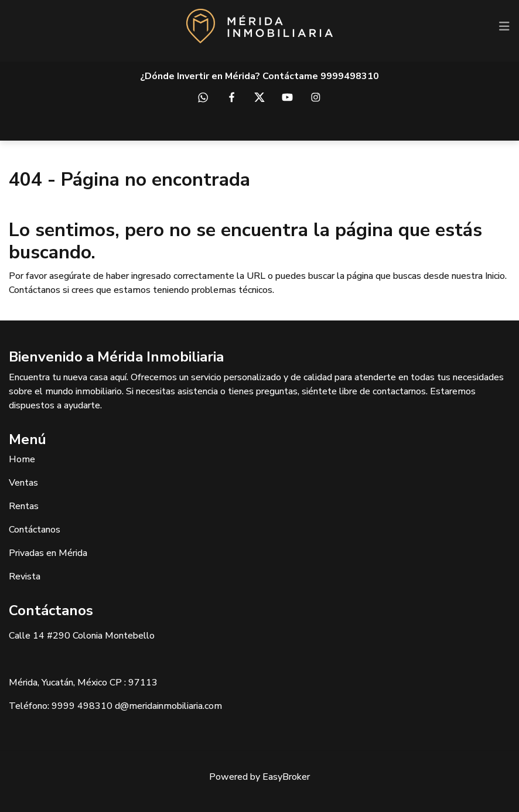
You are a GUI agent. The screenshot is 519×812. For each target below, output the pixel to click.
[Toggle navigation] (504, 26)
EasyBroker (286, 777)
